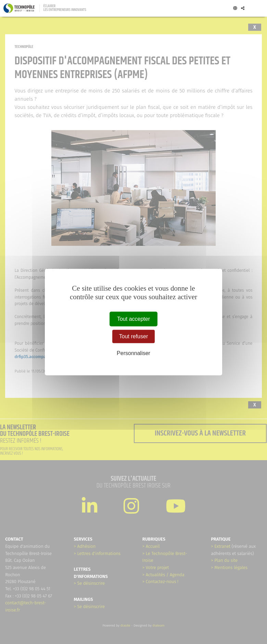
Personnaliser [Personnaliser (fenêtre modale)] (133, 353)
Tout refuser (133, 336)
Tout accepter (133, 319)
